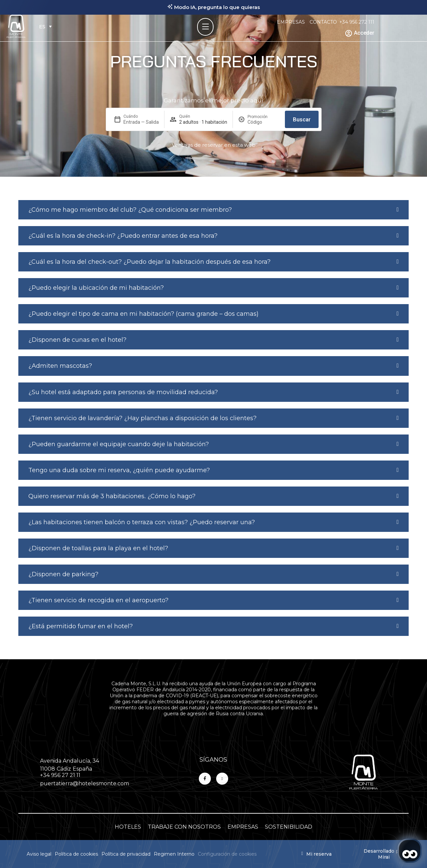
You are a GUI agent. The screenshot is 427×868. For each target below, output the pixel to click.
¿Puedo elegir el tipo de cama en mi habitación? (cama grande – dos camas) (143, 314)
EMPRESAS (291, 22)
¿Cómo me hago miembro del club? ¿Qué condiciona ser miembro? (130, 210)
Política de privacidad (126, 854)
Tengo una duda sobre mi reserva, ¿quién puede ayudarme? (119, 470)
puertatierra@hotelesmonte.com (85, 783)
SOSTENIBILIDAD (289, 827)
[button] (213, 210)
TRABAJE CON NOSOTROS (184, 827)
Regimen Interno (174, 854)
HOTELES (128, 827)
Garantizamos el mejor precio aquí (213, 100)
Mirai (384, 857)
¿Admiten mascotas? (60, 366)
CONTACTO (323, 22)
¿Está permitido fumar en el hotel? (81, 626)
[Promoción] (264, 122)
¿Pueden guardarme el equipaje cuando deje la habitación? (119, 444)
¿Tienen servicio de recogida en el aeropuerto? (98, 600)
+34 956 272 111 (357, 22)
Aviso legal (39, 854)
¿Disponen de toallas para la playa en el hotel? (98, 548)
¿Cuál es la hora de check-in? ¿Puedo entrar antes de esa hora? (123, 236)
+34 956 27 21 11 (60, 775)
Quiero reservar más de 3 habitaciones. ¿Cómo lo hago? (112, 496)
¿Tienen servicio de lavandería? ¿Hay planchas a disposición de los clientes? (142, 418)
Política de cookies (76, 854)
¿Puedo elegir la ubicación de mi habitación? (96, 288)
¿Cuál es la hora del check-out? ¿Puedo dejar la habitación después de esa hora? (149, 262)
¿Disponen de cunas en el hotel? (77, 340)
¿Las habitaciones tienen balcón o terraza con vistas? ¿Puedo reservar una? (142, 522)
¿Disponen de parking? (63, 574)
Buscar (302, 119)
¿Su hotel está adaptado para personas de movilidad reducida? (123, 392)
